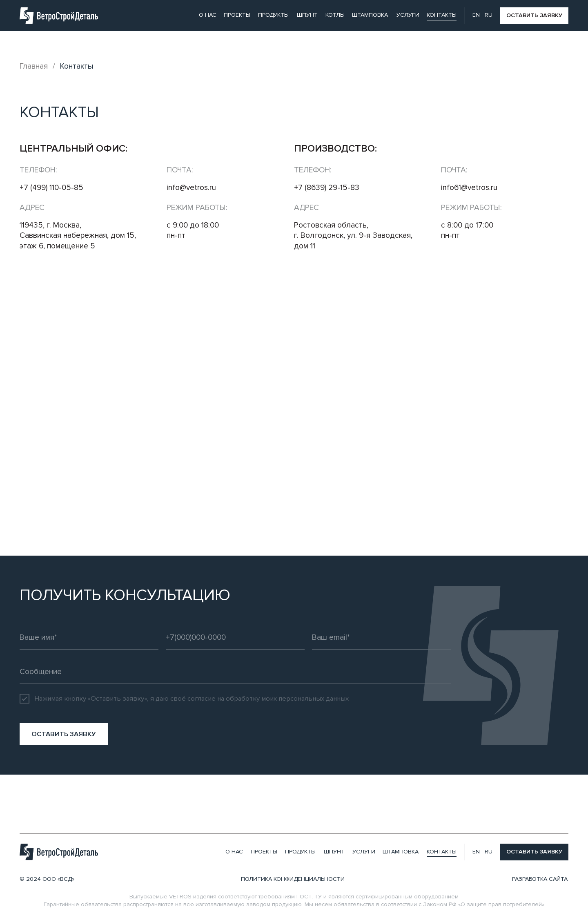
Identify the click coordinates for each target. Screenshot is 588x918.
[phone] (235, 637)
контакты (442, 15)
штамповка (370, 15)
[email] (381, 637)
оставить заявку (534, 15)
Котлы (335, 15)
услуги (408, 15)
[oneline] (235, 672)
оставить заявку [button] (534, 852)
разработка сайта (540, 879)
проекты (237, 15)
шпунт (307, 15)
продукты (273, 15)
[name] (89, 637)
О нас (208, 15)
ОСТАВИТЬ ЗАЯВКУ (64, 734)
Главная (34, 66)
